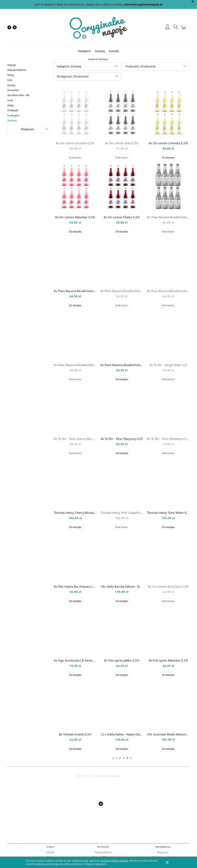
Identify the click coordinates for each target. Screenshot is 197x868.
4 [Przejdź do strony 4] (127, 758)
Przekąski (13, 110)
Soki (10, 80)
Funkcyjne (13, 115)
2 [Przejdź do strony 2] (120, 758)
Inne (10, 100)
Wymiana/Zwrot (103, 852)
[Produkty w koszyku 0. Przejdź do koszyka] (184, 29)
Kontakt (50, 852)
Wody (11, 75)
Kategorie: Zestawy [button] (69, 66)
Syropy (11, 85)
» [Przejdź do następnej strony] (130, 758)
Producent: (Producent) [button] (140, 66)
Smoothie (13, 90)
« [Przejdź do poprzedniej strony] (113, 758)
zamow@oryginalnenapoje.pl (143, 4)
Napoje (12, 65)
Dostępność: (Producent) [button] (73, 76)
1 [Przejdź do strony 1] (116, 758)
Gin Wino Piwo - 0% (18, 95)
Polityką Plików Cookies (115, 861)
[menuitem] (85, 51)
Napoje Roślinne (17, 70)
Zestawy (12, 120)
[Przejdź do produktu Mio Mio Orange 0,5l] (38, 814)
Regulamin (163, 852)
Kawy (10, 105)
